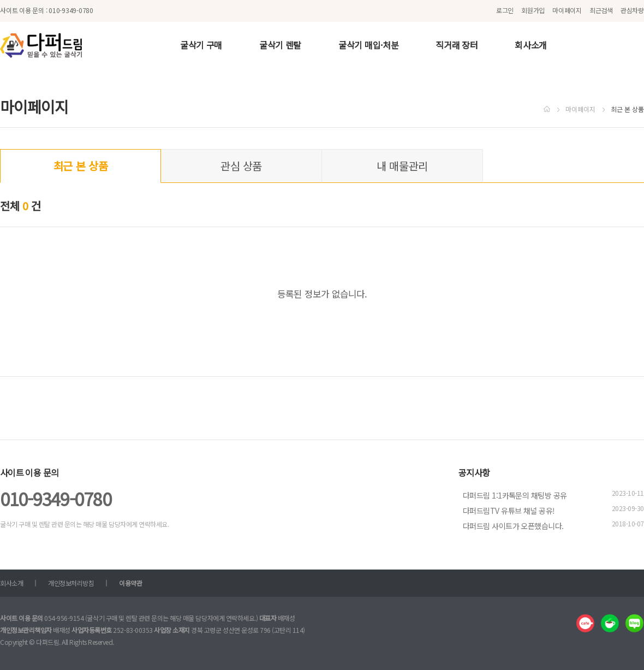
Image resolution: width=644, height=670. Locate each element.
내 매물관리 (402, 166)
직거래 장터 (457, 45)
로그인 (505, 10)
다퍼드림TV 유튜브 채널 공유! (509, 511)
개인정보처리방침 (71, 583)
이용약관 (130, 583)
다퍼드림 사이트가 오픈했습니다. (513, 526)
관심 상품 (241, 166)
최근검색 (601, 10)
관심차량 (632, 10)
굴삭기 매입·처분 (368, 45)
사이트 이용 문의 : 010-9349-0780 (47, 10)
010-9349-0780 (55, 499)
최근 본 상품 (80, 166)
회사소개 (531, 45)
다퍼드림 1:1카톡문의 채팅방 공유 (515, 495)
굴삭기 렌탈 (280, 45)
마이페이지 (567, 10)
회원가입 (533, 10)
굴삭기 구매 (201, 45)
